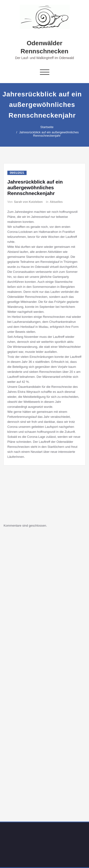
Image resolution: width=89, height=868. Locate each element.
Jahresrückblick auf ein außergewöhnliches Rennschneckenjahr (47, 134)
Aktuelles (56, 202)
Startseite (45, 127)
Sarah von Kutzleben (28, 202)
